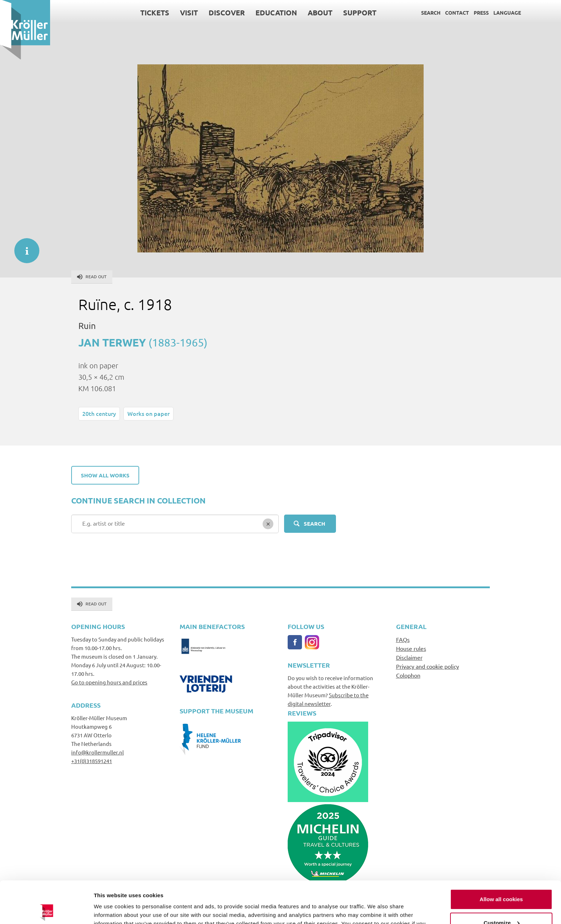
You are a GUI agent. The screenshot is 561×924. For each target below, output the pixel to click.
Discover (227, 13)
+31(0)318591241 (92, 761)
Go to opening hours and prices (109, 682)
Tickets (155, 13)
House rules (411, 648)
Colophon (408, 675)
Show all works (105, 475)
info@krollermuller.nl (97, 752)
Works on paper (148, 413)
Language (507, 13)
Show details (110, 910)
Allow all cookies (501, 857)
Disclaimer (409, 657)
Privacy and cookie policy (428, 666)
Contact (457, 13)
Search (431, 13)
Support (360, 13)
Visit (189, 13)
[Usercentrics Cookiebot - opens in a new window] (46, 910)
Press (481, 13)
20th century (99, 413)
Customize (502, 881)
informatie (23, 247)
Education (276, 13)
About (320, 13)
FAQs (403, 639)
